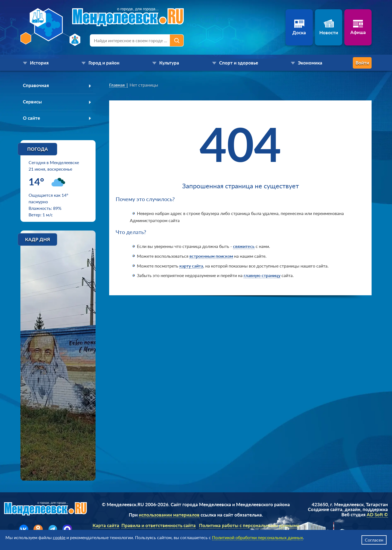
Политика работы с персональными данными (249, 526)
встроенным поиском (211, 256)
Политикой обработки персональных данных (258, 537)
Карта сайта (106, 526)
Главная (117, 85)
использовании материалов (169, 516)
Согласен (374, 540)
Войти (350, 63)
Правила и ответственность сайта (159, 526)
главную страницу (262, 275)
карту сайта (191, 266)
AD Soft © (377, 515)
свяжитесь (244, 246)
